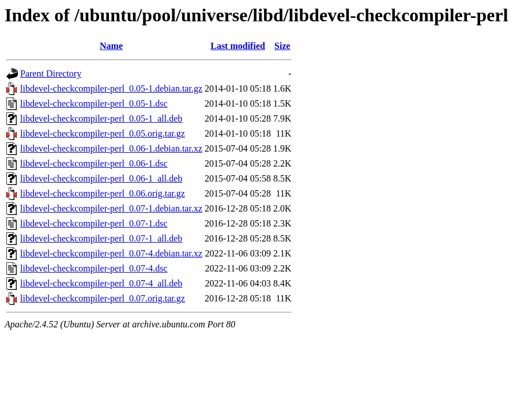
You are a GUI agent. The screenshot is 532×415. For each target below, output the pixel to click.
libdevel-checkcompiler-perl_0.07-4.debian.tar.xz (111, 253)
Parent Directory (51, 73)
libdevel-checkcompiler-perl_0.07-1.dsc (94, 223)
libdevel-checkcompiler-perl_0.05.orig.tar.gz (103, 133)
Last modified (238, 46)
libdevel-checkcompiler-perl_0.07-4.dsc (94, 268)
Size (282, 46)
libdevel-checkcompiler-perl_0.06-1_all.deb (101, 178)
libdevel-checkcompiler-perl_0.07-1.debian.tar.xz (111, 208)
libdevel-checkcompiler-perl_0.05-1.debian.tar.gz (111, 88)
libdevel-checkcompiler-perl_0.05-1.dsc (94, 103)
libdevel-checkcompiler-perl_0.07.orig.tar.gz (103, 298)
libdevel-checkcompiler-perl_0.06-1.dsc (94, 163)
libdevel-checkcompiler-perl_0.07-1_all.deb (101, 238)
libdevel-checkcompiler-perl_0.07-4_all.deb (101, 283)
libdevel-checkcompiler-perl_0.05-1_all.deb (101, 118)
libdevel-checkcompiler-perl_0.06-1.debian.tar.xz (111, 148)
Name (111, 46)
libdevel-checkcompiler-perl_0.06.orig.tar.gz (103, 193)
